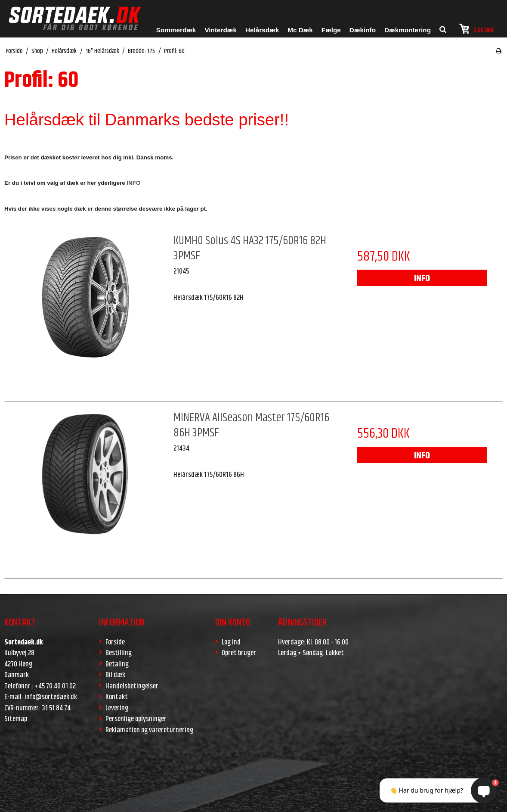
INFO (422, 279)
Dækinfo (363, 30)
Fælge (331, 30)
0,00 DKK (477, 29)
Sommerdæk (176, 30)
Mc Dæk (300, 30)
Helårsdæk (262, 30)
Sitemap (16, 719)
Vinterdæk (221, 30)
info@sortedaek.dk (51, 697)
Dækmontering (408, 30)
